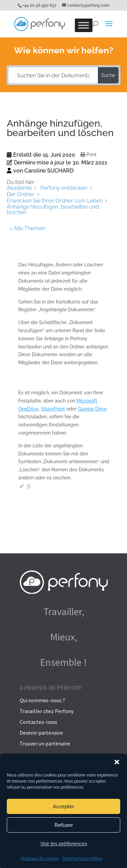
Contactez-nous (38, 722)
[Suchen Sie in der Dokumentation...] (53, 75)
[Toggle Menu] (84, 25)
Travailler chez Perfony (47, 711)
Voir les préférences (64, 844)
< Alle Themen (27, 228)
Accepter (63, 807)
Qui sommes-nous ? (42, 700)
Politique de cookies (40, 859)
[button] (117, 762)
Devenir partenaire (41, 733)
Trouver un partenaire (45, 743)
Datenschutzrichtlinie (82, 859)
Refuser (64, 825)
